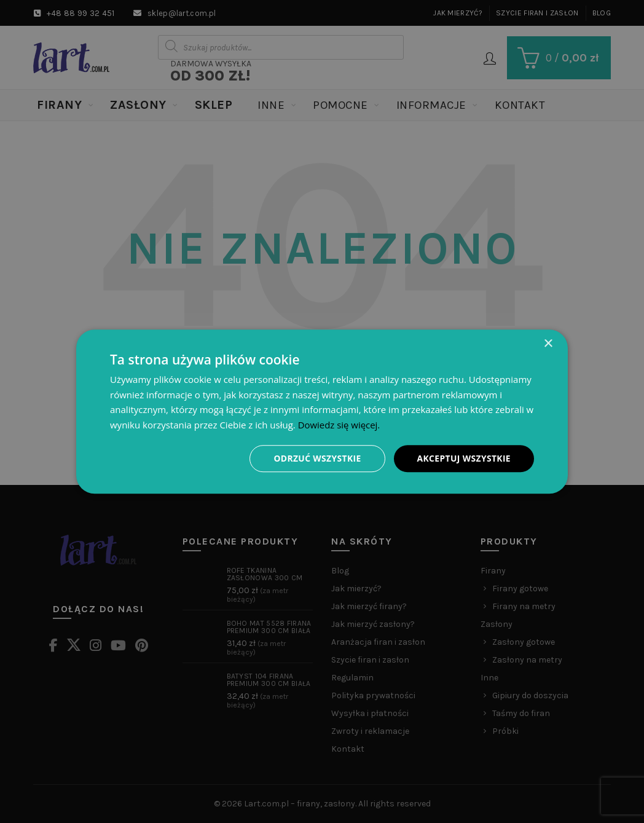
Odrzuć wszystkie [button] (316, 458)
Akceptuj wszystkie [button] (463, 458)
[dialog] (322, 411)
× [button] (548, 343)
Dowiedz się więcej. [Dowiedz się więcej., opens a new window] (339, 425)
